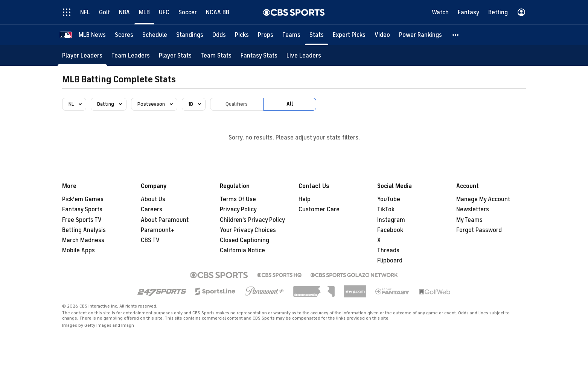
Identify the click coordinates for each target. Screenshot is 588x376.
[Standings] (190, 35)
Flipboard (390, 261)
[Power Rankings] (420, 35)
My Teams (469, 220)
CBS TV (150, 240)
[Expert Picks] (349, 35)
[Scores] (124, 35)
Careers (152, 209)
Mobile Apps (78, 250)
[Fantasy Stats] (259, 55)
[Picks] (242, 35)
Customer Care (319, 209)
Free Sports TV (82, 220)
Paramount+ (158, 230)
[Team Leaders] (131, 55)
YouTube (389, 199)
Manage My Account (483, 199)
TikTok (386, 209)
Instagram (391, 220)
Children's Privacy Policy (252, 220)
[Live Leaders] (304, 55)
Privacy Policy (238, 209)
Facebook (390, 230)
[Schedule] (155, 35)
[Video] (382, 35)
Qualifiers (237, 104)
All (290, 104)
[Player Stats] (175, 55)
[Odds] (219, 35)
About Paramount (165, 220)
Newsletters (473, 209)
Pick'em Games (83, 199)
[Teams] (291, 35)
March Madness (83, 240)
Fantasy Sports (82, 209)
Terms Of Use (238, 199)
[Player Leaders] (82, 55)
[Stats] (317, 35)
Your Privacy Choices (248, 230)
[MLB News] (92, 35)
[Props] (266, 35)
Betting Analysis (84, 230)
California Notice (242, 250)
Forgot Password (479, 230)
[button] (456, 35)
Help (305, 199)
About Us (153, 199)
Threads (388, 250)
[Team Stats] (216, 55)
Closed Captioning (244, 240)
